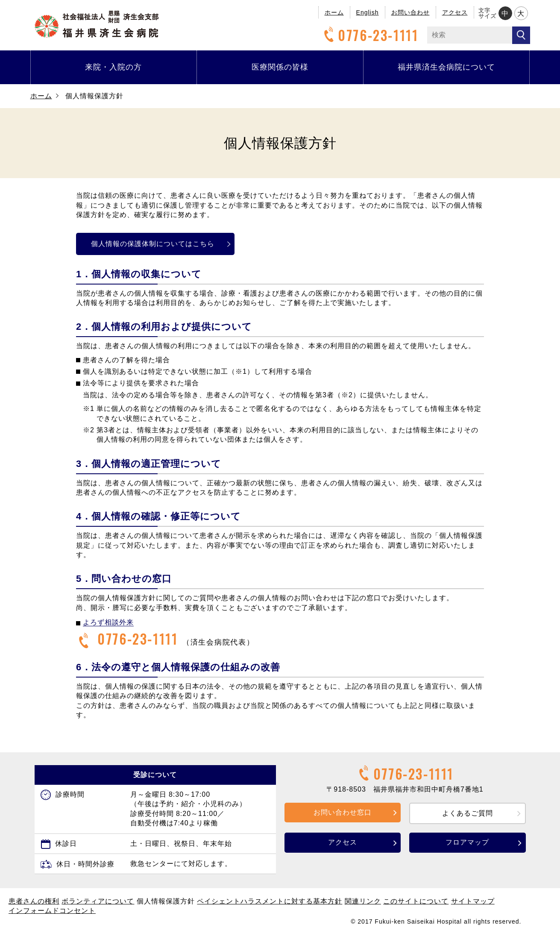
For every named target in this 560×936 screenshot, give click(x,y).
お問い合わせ (410, 12)
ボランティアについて (98, 901)
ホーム (334, 12)
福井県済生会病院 (97, 24)
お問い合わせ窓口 (343, 812)
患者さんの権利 (34, 901)
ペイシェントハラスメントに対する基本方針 (270, 901)
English (368, 12)
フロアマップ (467, 842)
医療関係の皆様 (280, 67)
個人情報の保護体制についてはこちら (157, 244)
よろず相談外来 (108, 622)
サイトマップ (473, 901)
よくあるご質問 (468, 813)
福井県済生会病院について (446, 67)
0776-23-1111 (370, 35)
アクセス (455, 12)
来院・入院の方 (113, 67)
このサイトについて (416, 901)
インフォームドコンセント (52, 911)
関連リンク (363, 901)
